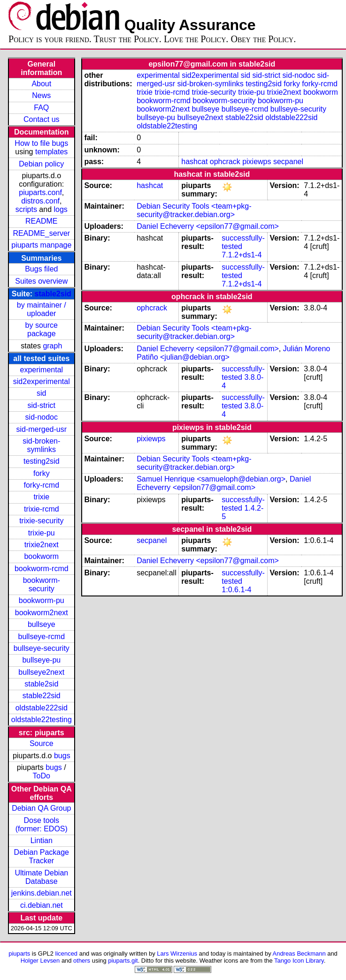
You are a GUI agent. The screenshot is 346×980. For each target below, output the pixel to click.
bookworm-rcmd (42, 569)
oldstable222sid (42, 708)
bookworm (41, 556)
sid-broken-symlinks (41, 445)
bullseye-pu (41, 660)
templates (51, 152)
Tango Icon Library (299, 961)
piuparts (19, 954)
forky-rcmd (42, 485)
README (41, 221)
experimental (41, 370)
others (82, 961)
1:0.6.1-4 (236, 590)
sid (41, 393)
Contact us (41, 119)
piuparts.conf (40, 192)
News (41, 95)
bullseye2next (41, 672)
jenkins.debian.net (42, 893)
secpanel (288, 162)
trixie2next (42, 545)
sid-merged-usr (41, 429)
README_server (41, 233)
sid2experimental (42, 381)
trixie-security (41, 521)
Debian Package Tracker (42, 856)
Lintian (42, 841)
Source (42, 743)
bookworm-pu (42, 600)
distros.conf (40, 201)
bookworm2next (42, 613)
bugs (62, 756)
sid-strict (42, 405)
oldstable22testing (42, 720)
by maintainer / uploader (42, 309)
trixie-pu (42, 533)
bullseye (42, 624)
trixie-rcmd (42, 509)
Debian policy (41, 164)
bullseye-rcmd (41, 637)
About (41, 84)
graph (52, 346)
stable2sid (53, 294)
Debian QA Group (41, 808)
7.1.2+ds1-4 (242, 255)
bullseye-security (42, 648)
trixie (41, 497)
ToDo (42, 776)
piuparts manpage (41, 245)
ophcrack (225, 162)
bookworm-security (42, 584)
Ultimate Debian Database (41, 877)
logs (61, 209)
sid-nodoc (42, 417)
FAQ (41, 108)
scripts (26, 209)
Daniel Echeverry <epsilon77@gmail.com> (208, 226)
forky (42, 473)
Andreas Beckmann (299, 954)
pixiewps (257, 162)
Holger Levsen (40, 961)
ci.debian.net (42, 905)
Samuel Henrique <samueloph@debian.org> (211, 479)
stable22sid (42, 696)
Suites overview (41, 281)
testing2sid (42, 461)
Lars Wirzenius (177, 954)
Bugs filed (41, 269)
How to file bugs (41, 143)
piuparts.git (123, 961)
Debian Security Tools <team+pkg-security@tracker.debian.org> (194, 210)
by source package (42, 329)
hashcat (194, 162)
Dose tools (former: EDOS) (42, 825)
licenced (67, 954)
